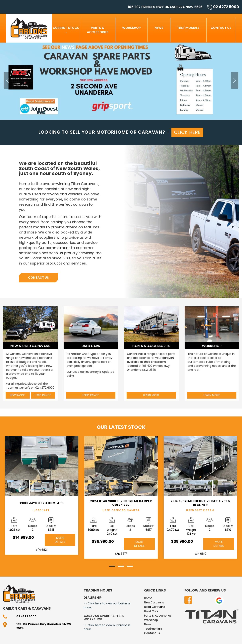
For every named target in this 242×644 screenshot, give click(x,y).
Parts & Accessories (98, 30)
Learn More (151, 395)
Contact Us (221, 28)
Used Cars (151, 611)
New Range (18, 395)
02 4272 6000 (223, 7)
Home (148, 598)
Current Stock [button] (66, 29)
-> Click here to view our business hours (107, 605)
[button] (18, 81)
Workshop (131, 28)
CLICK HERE (187, 132)
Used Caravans (155, 607)
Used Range (43, 395)
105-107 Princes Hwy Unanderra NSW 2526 (165, 7)
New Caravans (154, 602)
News (159, 28)
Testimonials (188, 28)
